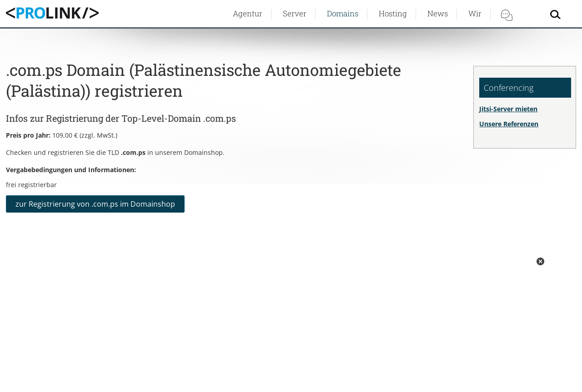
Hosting (393, 13)
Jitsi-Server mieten (508, 109)
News (438, 13)
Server (295, 13)
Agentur (248, 13)
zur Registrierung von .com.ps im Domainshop (95, 204)
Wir (475, 13)
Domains (343, 13)
